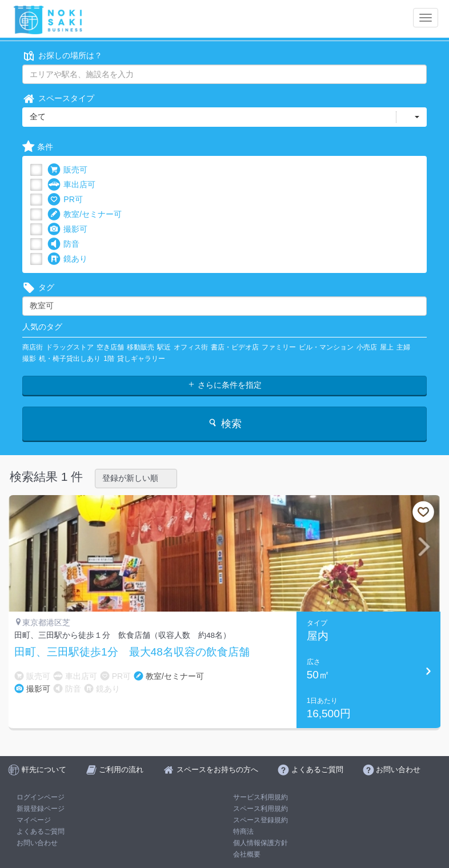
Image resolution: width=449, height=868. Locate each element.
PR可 (65, 200)
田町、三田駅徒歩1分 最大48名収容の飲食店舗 (132, 652)
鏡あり (67, 259)
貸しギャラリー (141, 359)
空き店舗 (110, 347)
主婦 (403, 347)
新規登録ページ (41, 809)
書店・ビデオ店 (235, 347)
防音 (63, 244)
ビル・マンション (326, 347)
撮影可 (67, 229)
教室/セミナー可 (85, 214)
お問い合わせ (37, 843)
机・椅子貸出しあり (70, 359)
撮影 (29, 359)
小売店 (367, 347)
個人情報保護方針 (260, 843)
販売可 (67, 170)
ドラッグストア (70, 347)
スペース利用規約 (260, 809)
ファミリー (279, 347)
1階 (109, 359)
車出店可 (71, 185)
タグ (38, 288)
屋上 (387, 347)
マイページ (34, 820)
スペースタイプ (58, 99)
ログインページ (41, 797)
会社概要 (247, 854)
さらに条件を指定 (224, 385)
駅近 (164, 347)
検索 (224, 423)
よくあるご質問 (41, 831)
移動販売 (141, 347)
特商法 (243, 831)
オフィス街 (191, 347)
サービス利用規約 (260, 797)
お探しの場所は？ (62, 56)
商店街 (33, 347)
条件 (38, 147)
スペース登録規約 (260, 820)
